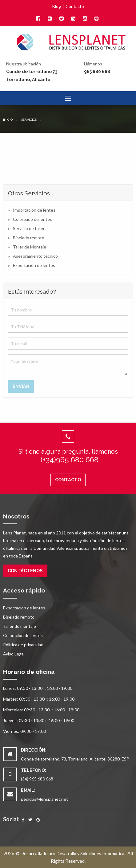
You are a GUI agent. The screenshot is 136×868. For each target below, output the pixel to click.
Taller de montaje (20, 626)
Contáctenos (25, 571)
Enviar (21, 386)
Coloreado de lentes (32, 219)
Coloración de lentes (23, 635)
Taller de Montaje (30, 247)
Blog (57, 6)
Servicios (29, 119)
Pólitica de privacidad (23, 645)
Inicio (8, 119)
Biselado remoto (29, 238)
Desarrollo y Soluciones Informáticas (92, 853)
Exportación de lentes (34, 265)
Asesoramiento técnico (35, 256)
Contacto (75, 6)
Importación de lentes (34, 210)
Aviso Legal (14, 654)
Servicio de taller (29, 228)
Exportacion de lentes (24, 608)
